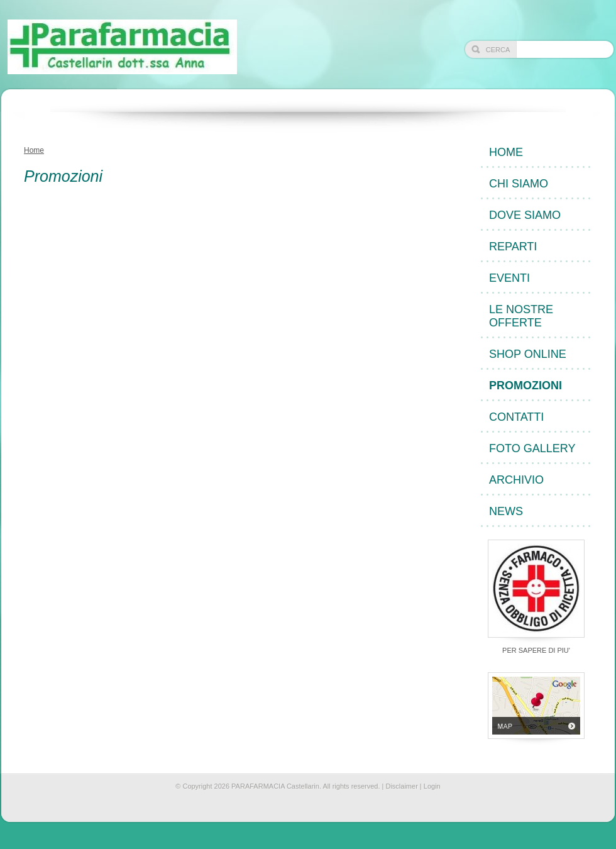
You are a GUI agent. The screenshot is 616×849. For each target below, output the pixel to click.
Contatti (516, 417)
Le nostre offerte (521, 316)
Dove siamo (525, 215)
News (506, 511)
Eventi (509, 278)
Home (34, 150)
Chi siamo (519, 184)
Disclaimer (401, 786)
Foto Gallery (532, 448)
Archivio (516, 480)
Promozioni (525, 386)
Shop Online (528, 354)
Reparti (513, 247)
